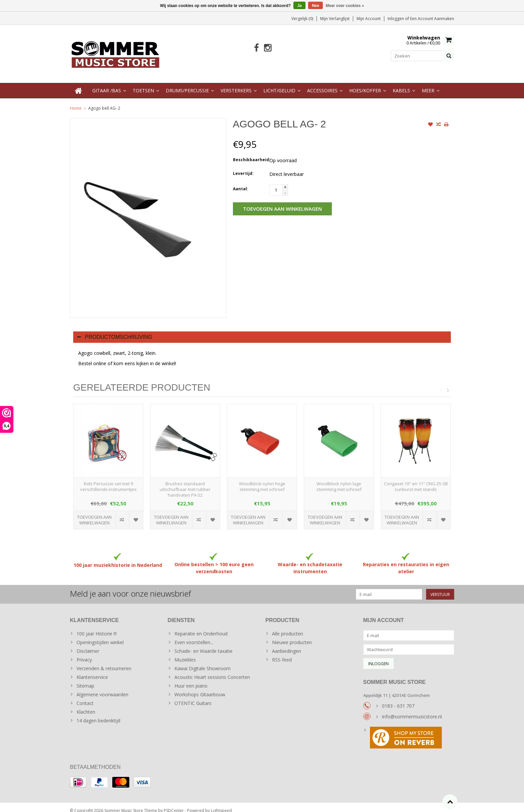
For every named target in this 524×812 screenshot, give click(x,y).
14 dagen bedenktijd (98, 714)
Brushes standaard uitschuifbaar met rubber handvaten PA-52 (185, 483)
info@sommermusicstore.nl (412, 710)
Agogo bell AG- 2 (104, 101)
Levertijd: (243, 167)
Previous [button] (441, 384)
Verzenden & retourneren (104, 662)
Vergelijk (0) (302, 19)
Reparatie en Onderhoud (201, 627)
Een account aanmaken (432, 19)
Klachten (86, 705)
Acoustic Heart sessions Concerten (212, 670)
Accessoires (322, 84)
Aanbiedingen (287, 644)
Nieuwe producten (292, 636)
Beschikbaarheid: (250, 153)
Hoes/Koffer (365, 84)
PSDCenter (174, 804)
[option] (108, 463)
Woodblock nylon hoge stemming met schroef (262, 480)
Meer (428, 84)
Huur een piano (191, 679)
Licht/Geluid (279, 84)
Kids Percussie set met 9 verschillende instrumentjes (108, 480)
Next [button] (448, 384)
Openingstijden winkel (100, 636)
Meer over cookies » (345, 6)
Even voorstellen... (194, 636)
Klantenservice (92, 670)
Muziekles (185, 653)
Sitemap (85, 679)
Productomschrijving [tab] (115, 330)
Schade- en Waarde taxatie (204, 644)
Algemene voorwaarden (102, 688)
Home (76, 101)
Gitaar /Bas (107, 84)
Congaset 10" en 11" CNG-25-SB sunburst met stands (416, 480)
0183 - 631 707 (398, 699)
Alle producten (288, 627)
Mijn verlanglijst (335, 19)
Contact (85, 696)
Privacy (84, 653)
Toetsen (143, 84)
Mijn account (369, 19)
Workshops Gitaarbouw (200, 688)
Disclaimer (88, 644)
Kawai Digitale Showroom (203, 662)
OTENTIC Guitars (193, 696)
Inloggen (396, 19)
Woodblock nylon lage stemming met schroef (339, 480)
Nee (315, 6)
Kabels (401, 84)
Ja (299, 6)
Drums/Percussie (187, 84)
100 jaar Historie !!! (97, 627)
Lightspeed (221, 804)
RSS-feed (282, 653)
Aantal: (241, 182)
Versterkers (236, 84)
